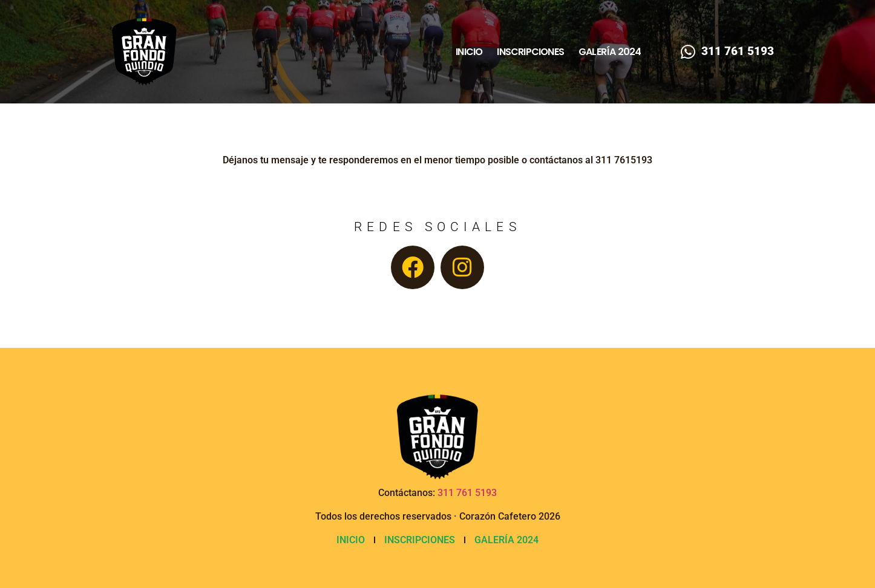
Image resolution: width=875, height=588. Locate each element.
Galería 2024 (610, 52)
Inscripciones (530, 52)
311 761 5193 (467, 493)
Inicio (469, 52)
